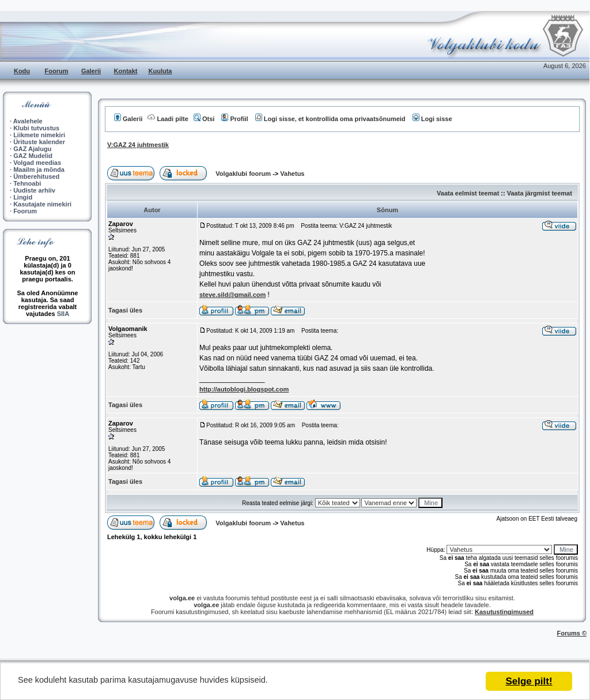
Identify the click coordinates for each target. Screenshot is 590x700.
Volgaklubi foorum (244, 174)
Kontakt (126, 71)
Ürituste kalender (39, 142)
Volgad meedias (37, 163)
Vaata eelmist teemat (468, 193)
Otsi (204, 119)
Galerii (91, 71)
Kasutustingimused (504, 612)
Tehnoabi (27, 183)
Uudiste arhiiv (34, 190)
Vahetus (292, 174)
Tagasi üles (125, 310)
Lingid (23, 197)
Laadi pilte (168, 119)
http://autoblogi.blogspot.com (244, 389)
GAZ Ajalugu (32, 149)
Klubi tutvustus (36, 128)
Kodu (22, 71)
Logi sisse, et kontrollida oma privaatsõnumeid (330, 119)
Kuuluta (160, 71)
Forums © (572, 633)
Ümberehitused (36, 176)
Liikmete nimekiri (39, 135)
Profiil (235, 119)
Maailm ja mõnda (39, 170)
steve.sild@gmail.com (232, 295)
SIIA (63, 314)
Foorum (57, 71)
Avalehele (28, 121)
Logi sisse (432, 119)
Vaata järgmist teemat (540, 193)
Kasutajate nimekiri (42, 204)
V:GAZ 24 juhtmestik (138, 145)
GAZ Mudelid (33, 156)
